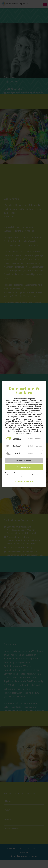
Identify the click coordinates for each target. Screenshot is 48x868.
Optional (17, 446)
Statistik (16, 453)
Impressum (19, 482)
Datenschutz (29, 482)
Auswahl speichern (24, 460)
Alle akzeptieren (24, 467)
